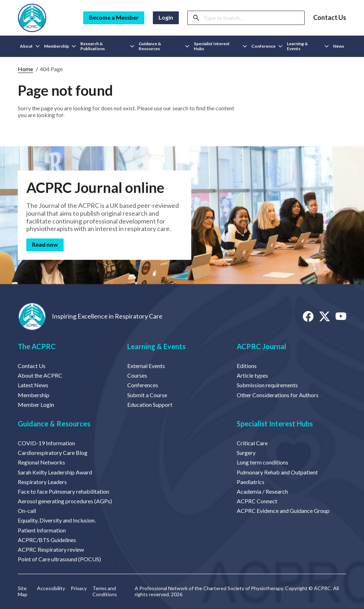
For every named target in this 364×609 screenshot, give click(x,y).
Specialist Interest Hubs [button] (220, 46)
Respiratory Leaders (42, 482)
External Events (146, 366)
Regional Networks (41, 462)
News (339, 46)
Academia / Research (262, 491)
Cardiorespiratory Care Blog (53, 453)
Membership (34, 395)
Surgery (246, 453)
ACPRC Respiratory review (51, 549)
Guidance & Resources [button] (164, 46)
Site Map (23, 591)
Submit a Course (147, 395)
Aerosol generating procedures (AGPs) (65, 501)
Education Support (150, 405)
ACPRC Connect (257, 501)
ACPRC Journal (261, 346)
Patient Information (42, 530)
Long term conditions (263, 462)
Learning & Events (156, 346)
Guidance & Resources (54, 424)
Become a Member (114, 17)
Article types (252, 375)
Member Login (36, 405)
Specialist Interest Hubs (275, 424)
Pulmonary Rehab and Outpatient (277, 472)
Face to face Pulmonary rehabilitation (63, 491)
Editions (247, 366)
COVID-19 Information (46, 443)
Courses (137, 375)
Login (166, 17)
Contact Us (330, 18)
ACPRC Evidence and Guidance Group (283, 511)
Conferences (143, 385)
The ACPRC (37, 346)
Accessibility (51, 588)
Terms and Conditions (105, 591)
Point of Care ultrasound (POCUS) (59, 559)
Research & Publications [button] (107, 46)
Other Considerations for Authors (278, 395)
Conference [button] (267, 46)
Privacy (79, 588)
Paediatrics (251, 482)
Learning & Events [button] (308, 46)
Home (25, 69)
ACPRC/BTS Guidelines (47, 540)
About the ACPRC (40, 375)
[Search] (252, 18)
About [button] (30, 46)
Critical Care (252, 443)
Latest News (33, 385)
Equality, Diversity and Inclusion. (57, 520)
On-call (27, 511)
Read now (45, 244)
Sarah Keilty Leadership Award (55, 472)
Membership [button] (60, 46)
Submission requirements (267, 385)
